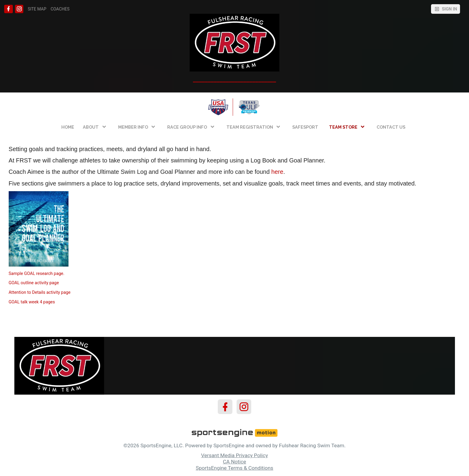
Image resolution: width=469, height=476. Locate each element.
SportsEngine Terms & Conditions (234, 468)
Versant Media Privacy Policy (234, 455)
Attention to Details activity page (40, 292)
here (277, 172)
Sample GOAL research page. (36, 274)
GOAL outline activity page (34, 283)
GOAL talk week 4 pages (32, 302)
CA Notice (234, 462)
